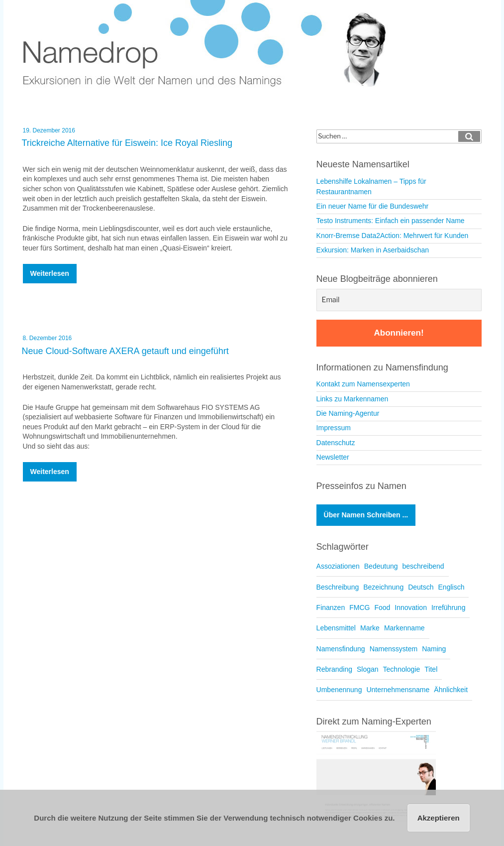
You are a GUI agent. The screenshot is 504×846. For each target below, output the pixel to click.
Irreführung (448, 607)
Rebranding (334, 669)
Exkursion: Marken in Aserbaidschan (373, 250)
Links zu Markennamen (353, 399)
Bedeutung (381, 566)
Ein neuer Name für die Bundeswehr (373, 206)
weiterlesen (50, 276)
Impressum (334, 428)
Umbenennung (339, 690)
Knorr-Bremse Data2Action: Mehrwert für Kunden (393, 236)
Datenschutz (336, 443)
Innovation (411, 607)
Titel (431, 669)
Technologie (402, 669)
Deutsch (421, 587)
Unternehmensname (398, 690)
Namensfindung (341, 649)
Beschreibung (338, 587)
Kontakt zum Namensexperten (363, 384)
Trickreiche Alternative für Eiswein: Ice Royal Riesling (127, 143)
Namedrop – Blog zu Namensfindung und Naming (212, 45)
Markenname (404, 628)
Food (382, 607)
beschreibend (423, 566)
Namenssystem (394, 649)
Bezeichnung (383, 587)
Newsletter (333, 457)
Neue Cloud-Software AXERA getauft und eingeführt (125, 351)
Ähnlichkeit (451, 690)
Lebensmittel (336, 628)
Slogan (368, 669)
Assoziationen (338, 566)
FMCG (359, 607)
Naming (434, 649)
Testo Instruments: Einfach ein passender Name (391, 221)
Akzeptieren (439, 818)
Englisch (452, 587)
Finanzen (331, 607)
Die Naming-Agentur (348, 413)
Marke (370, 628)
